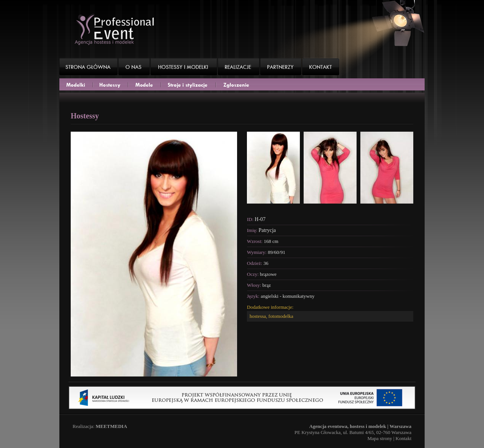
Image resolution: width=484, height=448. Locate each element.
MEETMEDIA (111, 426)
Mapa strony (380, 438)
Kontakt (403, 438)
